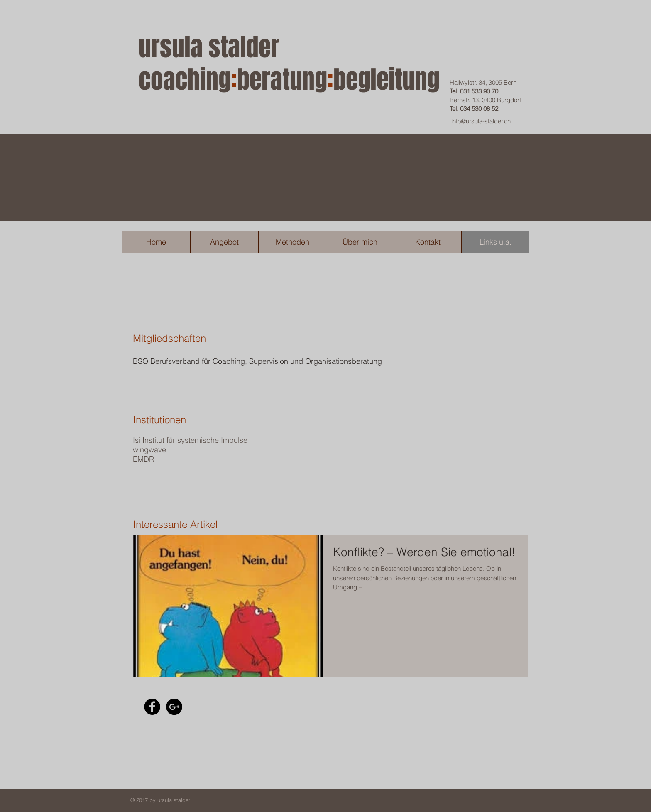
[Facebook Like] (218, 707)
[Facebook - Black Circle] (152, 707)
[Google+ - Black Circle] (174, 707)
